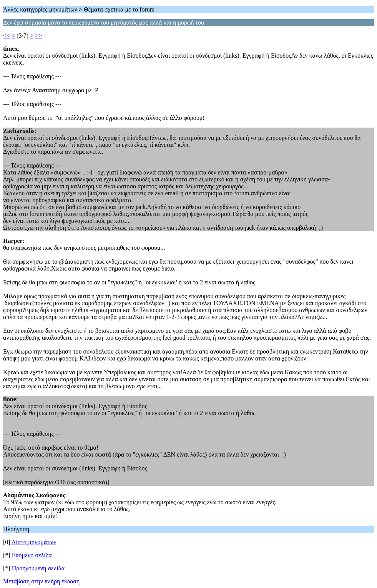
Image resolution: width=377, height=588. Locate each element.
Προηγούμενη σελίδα (38, 568)
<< (7, 36)
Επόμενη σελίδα (32, 555)
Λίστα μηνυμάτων (34, 542)
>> (38, 36)
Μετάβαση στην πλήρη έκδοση (41, 581)
